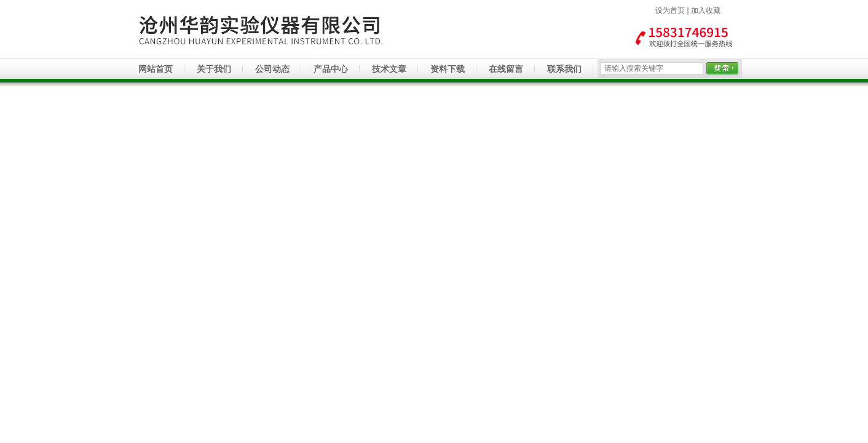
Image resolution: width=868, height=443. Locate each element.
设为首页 (670, 10)
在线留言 (506, 69)
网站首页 (156, 69)
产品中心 (331, 69)
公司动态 (272, 69)
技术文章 (389, 69)
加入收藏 (706, 10)
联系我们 (564, 69)
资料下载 (448, 69)
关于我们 (214, 69)
